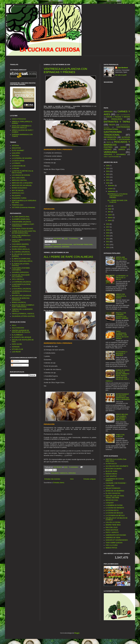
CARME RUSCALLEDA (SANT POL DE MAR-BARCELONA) (24, 232)
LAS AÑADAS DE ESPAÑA (21, 175)
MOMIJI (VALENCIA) (19, 302)
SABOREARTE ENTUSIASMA (116, 535)
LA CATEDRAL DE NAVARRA (22, 158)
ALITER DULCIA (111, 464)
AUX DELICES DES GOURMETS (117, 466)
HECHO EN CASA (112, 500)
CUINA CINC (110, 486)
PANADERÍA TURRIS (19, 198)
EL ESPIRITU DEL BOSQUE (21, 337)
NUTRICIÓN (126, 137)
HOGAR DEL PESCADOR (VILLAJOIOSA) (21, 276)
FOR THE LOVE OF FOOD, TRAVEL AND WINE (115, 497)
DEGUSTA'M (16, 148)
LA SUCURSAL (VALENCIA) (21, 289)
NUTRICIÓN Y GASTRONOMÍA (119, 139)
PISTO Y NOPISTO (112, 532)
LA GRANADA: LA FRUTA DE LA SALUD (122, 278)
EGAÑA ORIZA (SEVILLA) (21, 249)
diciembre (111, 186)
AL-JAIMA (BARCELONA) (21, 217)
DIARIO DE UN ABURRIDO (115, 491)
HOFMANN (16, 347)
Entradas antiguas (90, 479)
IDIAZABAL (16, 156)
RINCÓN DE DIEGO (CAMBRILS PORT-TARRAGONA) (23, 306)
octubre (111, 189)
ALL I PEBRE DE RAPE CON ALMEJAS (68, 257)
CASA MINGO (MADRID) (20, 244)
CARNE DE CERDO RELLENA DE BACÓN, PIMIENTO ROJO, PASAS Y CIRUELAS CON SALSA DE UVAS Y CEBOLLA (117, 376)
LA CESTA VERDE (18, 161)
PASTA (109, 142)
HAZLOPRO (16, 153)
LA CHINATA (16, 163)
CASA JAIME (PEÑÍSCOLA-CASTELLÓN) (21, 236)
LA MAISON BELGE (19, 166)
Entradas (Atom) (59, 483)
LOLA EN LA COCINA (113, 522)
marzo (110, 215)
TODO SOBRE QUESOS (114, 543)
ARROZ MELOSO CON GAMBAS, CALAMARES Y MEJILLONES (122, 417)
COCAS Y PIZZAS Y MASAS (118, 117)
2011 (108, 245)
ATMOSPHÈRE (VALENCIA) (21, 222)
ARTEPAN (15, 146)
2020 (108, 183)
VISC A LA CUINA (112, 545)
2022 (108, 177)
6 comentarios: (74, 467)
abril (109, 212)
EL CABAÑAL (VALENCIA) (21, 252)
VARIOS (122, 149)
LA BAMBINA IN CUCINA (114, 505)
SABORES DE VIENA (113, 538)
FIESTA (112, 125)
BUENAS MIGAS (111, 474)
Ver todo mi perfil (121, 75)
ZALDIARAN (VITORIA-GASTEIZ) (23, 316)
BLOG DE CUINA (111, 471)
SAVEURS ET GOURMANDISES (117, 540)
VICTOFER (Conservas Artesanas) (23, 207)
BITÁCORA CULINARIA (114, 469)
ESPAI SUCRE (17, 344)
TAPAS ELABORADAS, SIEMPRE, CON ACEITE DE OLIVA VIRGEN (122, 335)
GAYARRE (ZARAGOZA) (20, 272)
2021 (108, 180)
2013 (108, 239)
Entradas (15, 361)
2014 (108, 236)
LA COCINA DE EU (112, 510)
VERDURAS (65, 247)
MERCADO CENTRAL (19, 180)
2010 (108, 247)
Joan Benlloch (123, 68)
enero (110, 220)
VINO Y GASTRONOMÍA (111, 157)
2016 (108, 230)
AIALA (14, 325)
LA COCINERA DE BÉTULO (115, 516)
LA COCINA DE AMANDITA (115, 508)
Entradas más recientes (52, 479)
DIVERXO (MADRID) (19, 247)
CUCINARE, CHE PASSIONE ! (116, 483)
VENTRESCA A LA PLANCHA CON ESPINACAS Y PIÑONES (65, 70)
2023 (108, 174)
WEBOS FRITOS (111, 548)
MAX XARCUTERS (18, 178)
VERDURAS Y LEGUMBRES (115, 155)
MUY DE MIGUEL (18, 191)
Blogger (77, 633)
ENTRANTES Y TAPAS (117, 122)
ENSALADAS (117, 119)
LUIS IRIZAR (16, 352)
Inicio (72, 479)
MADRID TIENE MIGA (113, 525)
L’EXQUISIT (110, 503)
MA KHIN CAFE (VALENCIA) (21, 296)
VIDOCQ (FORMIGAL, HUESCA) (23, 314)
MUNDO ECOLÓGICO (19, 188)
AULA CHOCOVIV (18, 328)
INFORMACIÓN (110, 137)
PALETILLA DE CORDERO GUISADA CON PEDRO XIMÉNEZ (122, 316)
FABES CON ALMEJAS (120, 436)
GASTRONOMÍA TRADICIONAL (83, 244)
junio (110, 206)
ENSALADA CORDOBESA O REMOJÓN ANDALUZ (22, 127)
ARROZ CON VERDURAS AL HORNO (121, 296)
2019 (108, 224)
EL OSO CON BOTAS (113, 493)
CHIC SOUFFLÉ (111, 476)
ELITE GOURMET (18, 151)
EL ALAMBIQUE (17, 335)
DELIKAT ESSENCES (113, 488)
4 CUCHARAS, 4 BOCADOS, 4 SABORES (122, 354)
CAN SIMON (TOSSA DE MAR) (22, 229)
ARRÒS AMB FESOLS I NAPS (121, 258)
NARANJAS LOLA (18, 193)
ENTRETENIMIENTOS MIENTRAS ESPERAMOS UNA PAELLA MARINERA (123, 397)
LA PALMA (15, 168)
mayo (110, 209)
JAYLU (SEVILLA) (18, 279)
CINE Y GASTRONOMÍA (123, 115)
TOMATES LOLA (18, 205)
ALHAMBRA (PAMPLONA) (21, 219)
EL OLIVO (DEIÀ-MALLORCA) (22, 261)
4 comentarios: (74, 239)
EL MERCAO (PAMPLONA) (21, 259)
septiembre (112, 191)
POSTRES (108, 147)
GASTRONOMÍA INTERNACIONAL (62, 244)
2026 (108, 166)
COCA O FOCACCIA (19, 119)
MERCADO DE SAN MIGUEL (22, 185)
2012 (108, 242)
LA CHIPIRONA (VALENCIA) (21, 282)
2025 (108, 168)
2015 (108, 233)
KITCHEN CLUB (17, 349)
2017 (108, 227)
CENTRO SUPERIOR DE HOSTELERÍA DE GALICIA (21, 331)
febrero (110, 218)
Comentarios (17, 365)
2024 (108, 171)
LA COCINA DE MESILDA (114, 513)
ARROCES (108, 112)
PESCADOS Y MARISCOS (53, 247)
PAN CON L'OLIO (112, 527)
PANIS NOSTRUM (112, 530)
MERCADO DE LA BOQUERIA (22, 183)
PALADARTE (16, 196)
